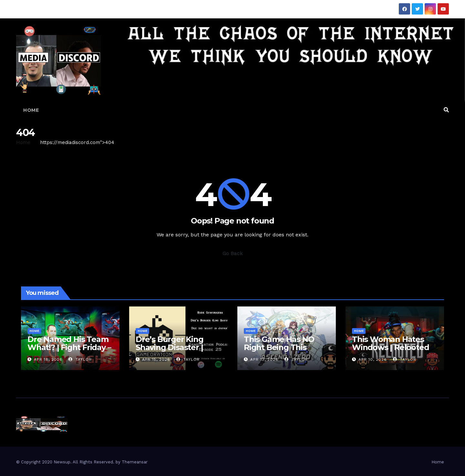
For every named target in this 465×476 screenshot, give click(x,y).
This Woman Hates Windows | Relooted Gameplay (390, 347)
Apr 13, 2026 (264, 359)
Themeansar (135, 462)
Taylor (80, 359)
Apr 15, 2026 (156, 359)
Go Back (232, 253)
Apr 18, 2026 (48, 359)
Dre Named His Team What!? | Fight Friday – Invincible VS (69, 347)
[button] (446, 110)
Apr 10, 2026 (373, 359)
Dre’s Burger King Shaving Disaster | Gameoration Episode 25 (176, 351)
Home (31, 110)
